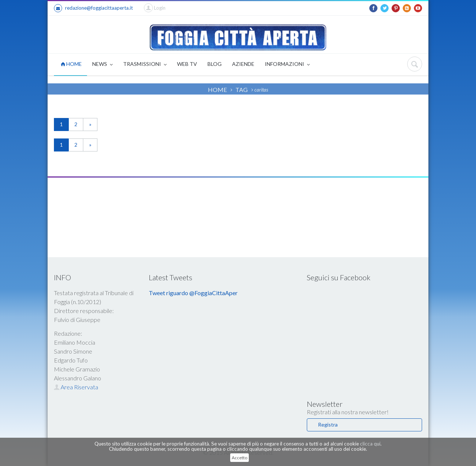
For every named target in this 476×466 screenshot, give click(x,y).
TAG (242, 90)
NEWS (102, 65)
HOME (71, 64)
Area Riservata (76, 387)
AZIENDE (243, 64)
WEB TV (187, 64)
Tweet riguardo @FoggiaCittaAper (193, 293)
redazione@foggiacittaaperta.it (93, 8)
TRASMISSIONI (145, 65)
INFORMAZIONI (287, 65)
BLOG (215, 64)
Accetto (239, 458)
